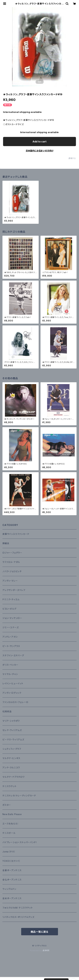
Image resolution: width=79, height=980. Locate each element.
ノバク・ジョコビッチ (12, 571)
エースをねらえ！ (10, 824)
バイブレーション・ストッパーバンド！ (20, 842)
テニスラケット (10, 786)
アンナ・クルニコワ (11, 768)
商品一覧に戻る (40, 932)
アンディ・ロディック (12, 693)
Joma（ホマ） (9, 852)
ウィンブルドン (9, 889)
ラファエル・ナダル (11, 562)
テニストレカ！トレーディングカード (19, 796)
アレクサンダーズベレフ (14, 590)
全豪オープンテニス (12, 870)
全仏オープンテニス (12, 880)
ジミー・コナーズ (11, 627)
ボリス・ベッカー (10, 665)
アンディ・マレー (10, 581)
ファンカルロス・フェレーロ (15, 702)
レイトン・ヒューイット (13, 683)
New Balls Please (12, 814)
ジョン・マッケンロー (12, 618)
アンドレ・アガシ (10, 637)
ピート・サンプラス (11, 646)
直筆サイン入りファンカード (16, 534)
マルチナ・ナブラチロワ (13, 777)
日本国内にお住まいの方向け (40, 151)
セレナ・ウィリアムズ (12, 730)
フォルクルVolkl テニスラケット (18, 908)
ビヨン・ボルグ (9, 609)
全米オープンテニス (12, 898)
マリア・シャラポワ (11, 721)
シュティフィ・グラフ (12, 749)
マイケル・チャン (10, 674)
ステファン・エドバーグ (13, 655)
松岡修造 (7, 711)
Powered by (40, 951)
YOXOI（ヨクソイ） (11, 861)
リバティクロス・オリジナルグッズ (18, 917)
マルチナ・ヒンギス (11, 758)
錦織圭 (6, 543)
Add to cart (39, 142)
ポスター (7, 805)
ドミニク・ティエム (11, 599)
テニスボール (9, 833)
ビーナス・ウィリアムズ (13, 739)
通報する (72, 158)
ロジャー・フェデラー (12, 553)
